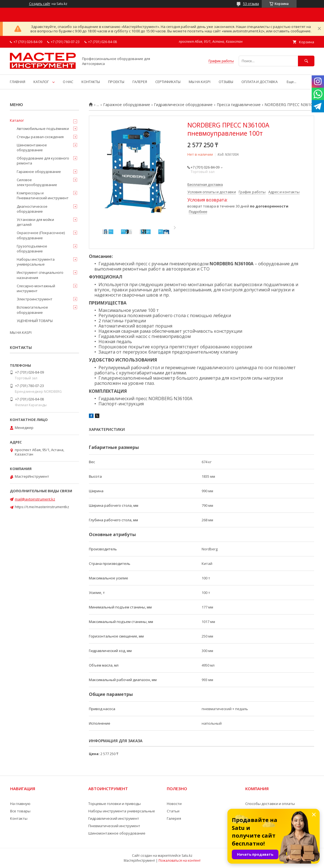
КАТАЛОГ (41, 82)
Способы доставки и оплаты (270, 804)
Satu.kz (187, 856)
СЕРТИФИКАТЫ (168, 82)
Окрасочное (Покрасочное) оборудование (41, 235)
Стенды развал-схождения (40, 137)
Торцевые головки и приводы (115, 804)
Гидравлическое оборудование (183, 105)
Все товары (20, 811)
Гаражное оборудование (127, 105)
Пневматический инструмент (114, 826)
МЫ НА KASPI (200, 82)
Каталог (17, 120)
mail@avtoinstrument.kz (35, 499)
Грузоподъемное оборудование (32, 249)
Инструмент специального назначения (40, 275)
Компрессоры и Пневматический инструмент (43, 195)
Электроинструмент (35, 299)
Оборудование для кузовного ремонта (43, 161)
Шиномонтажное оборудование (32, 147)
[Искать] (306, 61)
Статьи (173, 811)
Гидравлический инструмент (114, 818)
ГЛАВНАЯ (18, 82)
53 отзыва (251, 4)
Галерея (174, 818)
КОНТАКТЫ (91, 82)
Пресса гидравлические (239, 105)
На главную (20, 804)
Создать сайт (40, 4)
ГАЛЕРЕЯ (140, 82)
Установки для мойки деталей (35, 222)
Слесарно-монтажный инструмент (36, 288)
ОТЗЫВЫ (226, 82)
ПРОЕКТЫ (116, 82)
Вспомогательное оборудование (32, 310)
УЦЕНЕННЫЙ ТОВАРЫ (35, 321)
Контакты (19, 818)
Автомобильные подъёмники (43, 129)
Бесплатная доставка (205, 185)
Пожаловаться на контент (180, 860)
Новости (174, 804)
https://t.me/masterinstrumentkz (42, 507)
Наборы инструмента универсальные (36, 262)
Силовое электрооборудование (37, 182)
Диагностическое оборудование (32, 209)
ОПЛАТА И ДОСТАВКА (260, 82)
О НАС (68, 82)
